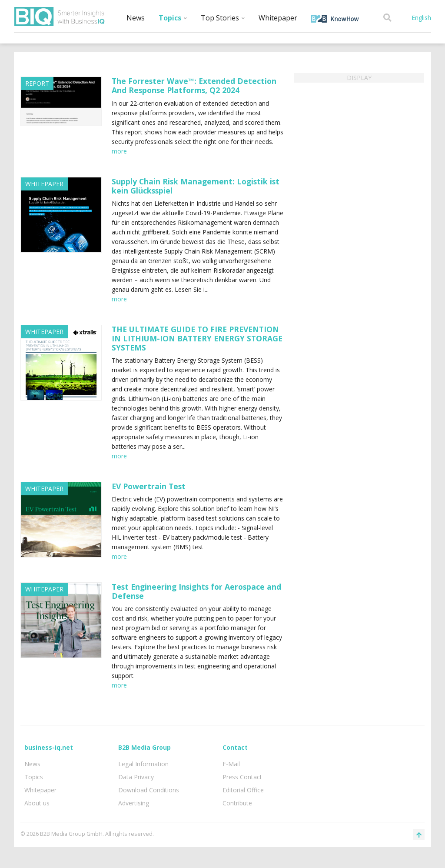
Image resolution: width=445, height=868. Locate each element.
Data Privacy (136, 777)
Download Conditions (149, 790)
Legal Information (143, 764)
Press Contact (242, 777)
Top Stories (223, 18)
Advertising (134, 803)
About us (37, 803)
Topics (173, 18)
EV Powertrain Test (149, 486)
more (119, 151)
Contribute (237, 803)
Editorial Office (243, 790)
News (136, 18)
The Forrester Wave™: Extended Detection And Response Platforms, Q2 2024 (194, 85)
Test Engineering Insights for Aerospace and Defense (196, 591)
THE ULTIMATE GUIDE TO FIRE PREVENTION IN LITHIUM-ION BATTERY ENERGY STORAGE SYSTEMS (197, 338)
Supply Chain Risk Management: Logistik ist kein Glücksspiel (196, 186)
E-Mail (231, 764)
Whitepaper (278, 18)
